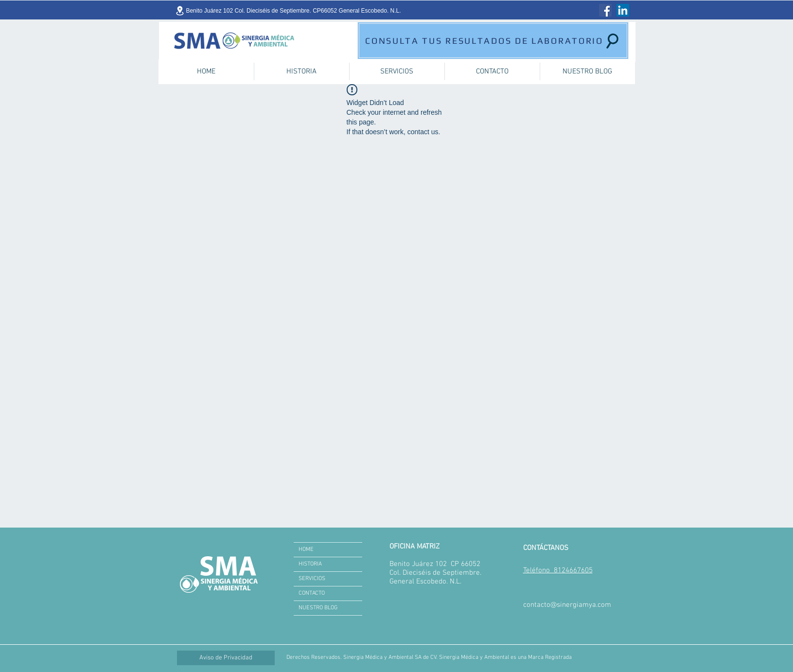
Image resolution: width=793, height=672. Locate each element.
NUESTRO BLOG (318, 608)
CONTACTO (312, 593)
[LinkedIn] (623, 10)
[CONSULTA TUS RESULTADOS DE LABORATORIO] (493, 41)
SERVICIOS (312, 579)
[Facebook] (605, 10)
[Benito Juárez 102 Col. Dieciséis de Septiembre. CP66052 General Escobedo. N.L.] (288, 11)
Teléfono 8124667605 (558, 570)
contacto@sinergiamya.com (567, 605)
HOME (306, 549)
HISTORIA (310, 564)
